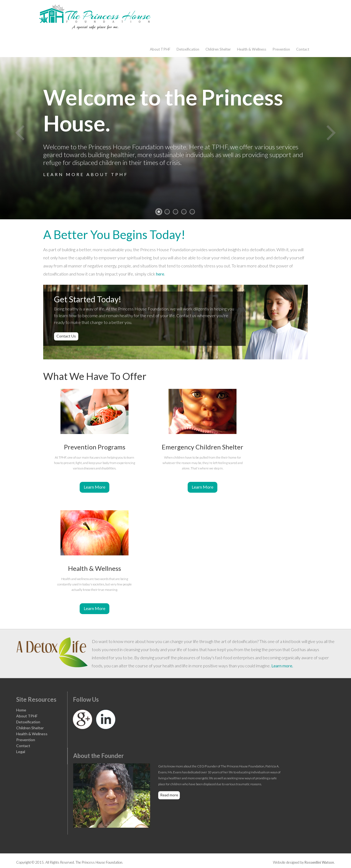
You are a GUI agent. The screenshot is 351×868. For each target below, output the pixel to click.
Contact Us (66, 336)
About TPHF (160, 49)
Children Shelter (218, 49)
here (160, 274)
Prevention (281, 49)
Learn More (94, 487)
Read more (169, 795)
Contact (303, 49)
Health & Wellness (252, 49)
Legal (21, 752)
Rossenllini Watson (319, 862)
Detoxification (188, 49)
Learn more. (282, 666)
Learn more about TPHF (86, 174)
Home (21, 710)
